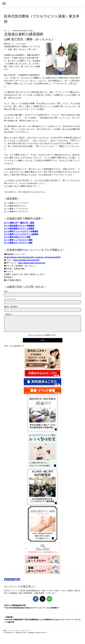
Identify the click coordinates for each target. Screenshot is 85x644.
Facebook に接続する (12, 579)
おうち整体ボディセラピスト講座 (18, 243)
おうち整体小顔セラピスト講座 (17, 237)
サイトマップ (26, 630)
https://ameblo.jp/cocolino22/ (27, 260)
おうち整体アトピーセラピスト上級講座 (21, 234)
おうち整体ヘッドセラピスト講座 (18, 240)
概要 (5, 630)
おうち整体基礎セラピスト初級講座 (19, 226)
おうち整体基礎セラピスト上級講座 (19, 228)
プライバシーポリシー (36, 335)
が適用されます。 (43, 335)
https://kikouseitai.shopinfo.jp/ (32, 263)
